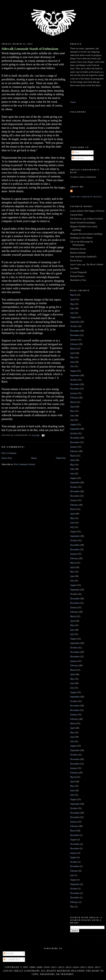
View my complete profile (86, 197)
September (75, 322)
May (72, 304)
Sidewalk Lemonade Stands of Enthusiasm (30, 49)
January (74, 340)
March (73, 295)
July (72, 313)
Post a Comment (9, 453)
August (73, 317)
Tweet (73, 102)
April (72, 299)
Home (34, 458)
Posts (76, 152)
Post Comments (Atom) (24, 464)
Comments (78, 158)
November (75, 331)
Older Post (61, 458)
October (74, 326)
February (74, 344)
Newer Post (7, 458)
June (72, 308)
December (75, 335)
